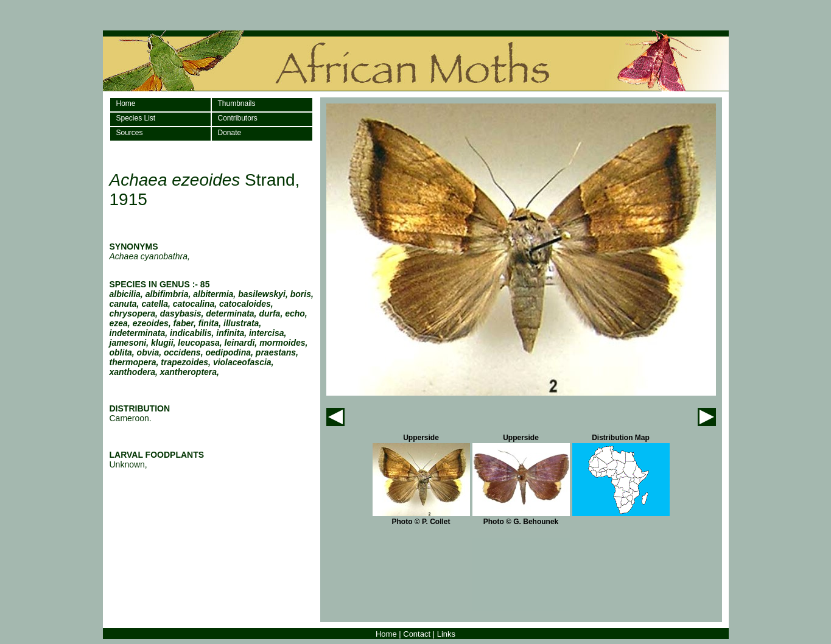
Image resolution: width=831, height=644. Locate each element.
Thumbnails (237, 103)
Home (126, 103)
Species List (136, 118)
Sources (130, 133)
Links (446, 634)
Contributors (238, 118)
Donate (230, 133)
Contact (417, 634)
